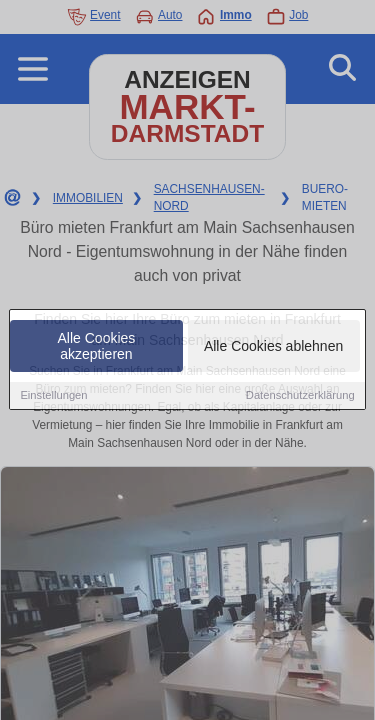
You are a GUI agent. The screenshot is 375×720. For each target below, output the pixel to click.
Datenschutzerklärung (300, 397)
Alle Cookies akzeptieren (97, 348)
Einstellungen (53, 397)
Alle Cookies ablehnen (273, 348)
